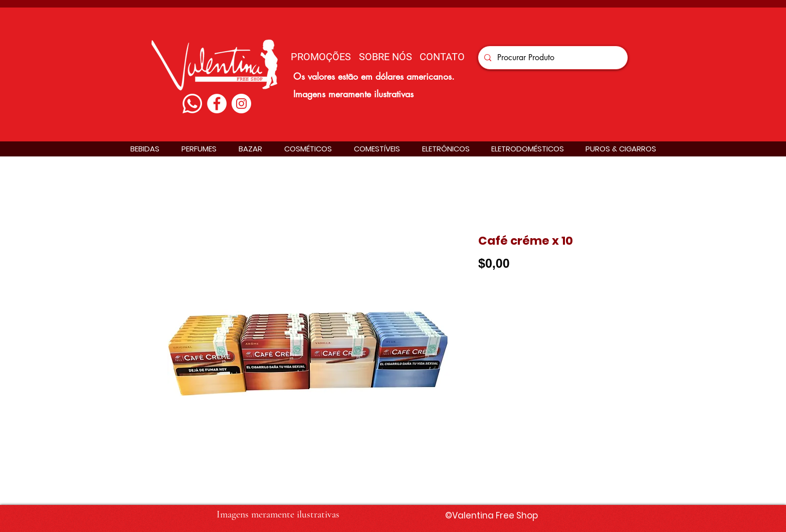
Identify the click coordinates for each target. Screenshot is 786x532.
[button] (145, 149)
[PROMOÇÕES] (321, 56)
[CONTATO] (442, 56)
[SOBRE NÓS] (385, 56)
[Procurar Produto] (552, 58)
